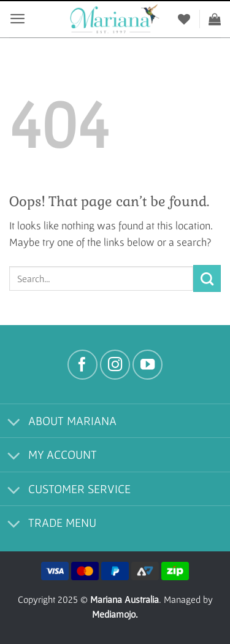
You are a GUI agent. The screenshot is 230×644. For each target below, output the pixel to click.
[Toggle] (14, 423)
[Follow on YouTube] (148, 365)
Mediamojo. (115, 614)
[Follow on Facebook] (82, 365)
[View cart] (215, 19)
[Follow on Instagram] (115, 365)
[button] (18, 19)
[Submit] (207, 278)
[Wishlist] (184, 19)
